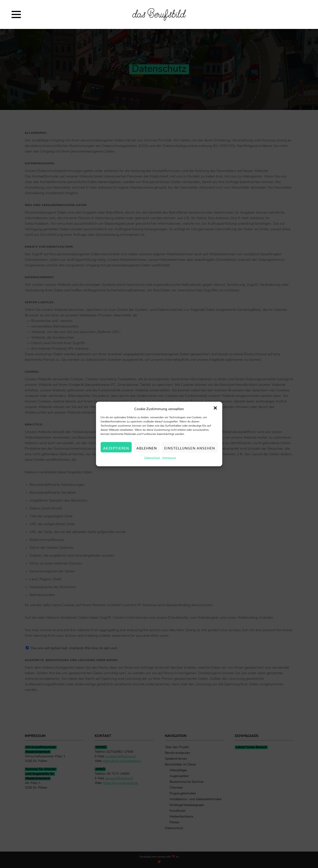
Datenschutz (152, 458)
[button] (215, 409)
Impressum (169, 458)
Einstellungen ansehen (190, 448)
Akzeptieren (116, 448)
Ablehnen (147, 448)
